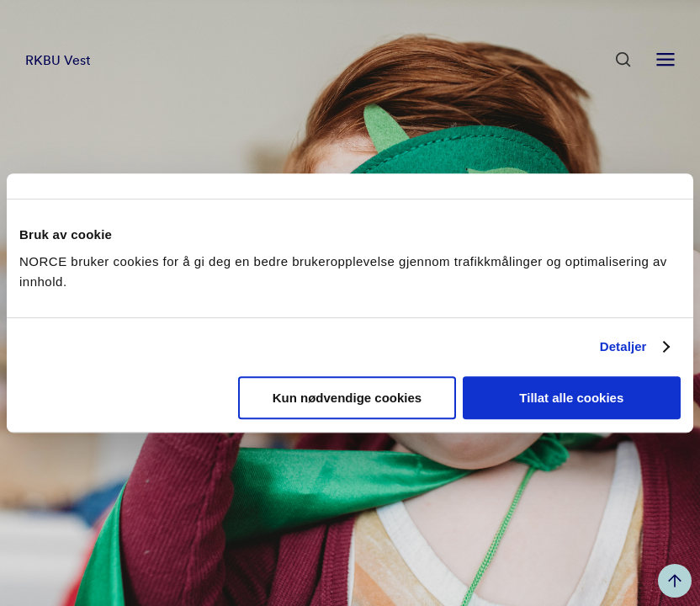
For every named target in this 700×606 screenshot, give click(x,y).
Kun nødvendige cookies (347, 398)
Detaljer (623, 346)
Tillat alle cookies (571, 398)
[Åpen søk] (623, 60)
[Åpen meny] (666, 60)
